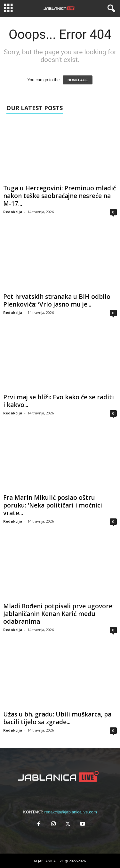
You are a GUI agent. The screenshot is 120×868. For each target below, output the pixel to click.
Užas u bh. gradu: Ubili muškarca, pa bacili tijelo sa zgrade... (57, 718)
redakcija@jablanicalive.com (71, 812)
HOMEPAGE (78, 80)
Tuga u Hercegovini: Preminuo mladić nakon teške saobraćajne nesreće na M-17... (60, 196)
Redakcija (13, 212)
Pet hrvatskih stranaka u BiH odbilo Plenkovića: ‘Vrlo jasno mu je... (57, 300)
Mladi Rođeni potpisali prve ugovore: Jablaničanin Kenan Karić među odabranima (58, 614)
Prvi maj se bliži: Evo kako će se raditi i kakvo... (59, 401)
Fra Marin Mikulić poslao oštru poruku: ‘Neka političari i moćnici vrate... (53, 505)
